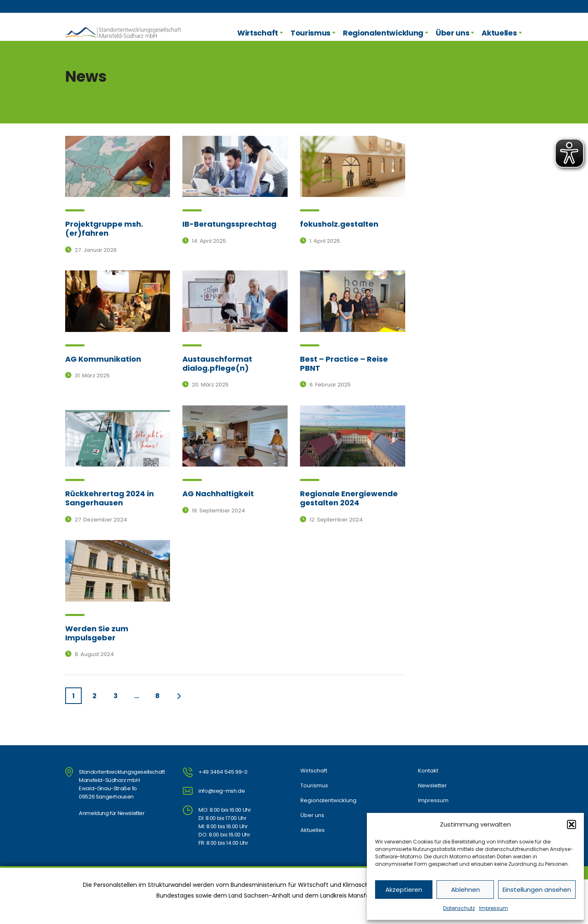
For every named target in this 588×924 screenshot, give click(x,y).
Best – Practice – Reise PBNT (344, 364)
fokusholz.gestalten (339, 224)
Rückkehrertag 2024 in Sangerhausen (110, 498)
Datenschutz (459, 908)
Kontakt (428, 771)
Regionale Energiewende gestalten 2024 (349, 498)
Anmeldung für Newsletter (112, 813)
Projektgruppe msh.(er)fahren (104, 229)
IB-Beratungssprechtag (229, 224)
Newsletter (432, 786)
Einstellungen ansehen (537, 890)
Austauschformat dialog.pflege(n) (217, 364)
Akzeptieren (404, 890)
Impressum (494, 908)
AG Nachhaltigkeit (218, 494)
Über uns (452, 33)
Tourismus (311, 33)
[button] (571, 824)
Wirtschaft (258, 33)
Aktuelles (499, 33)
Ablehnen (465, 890)
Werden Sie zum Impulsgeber (97, 633)
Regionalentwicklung (383, 33)
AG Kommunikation (103, 359)
